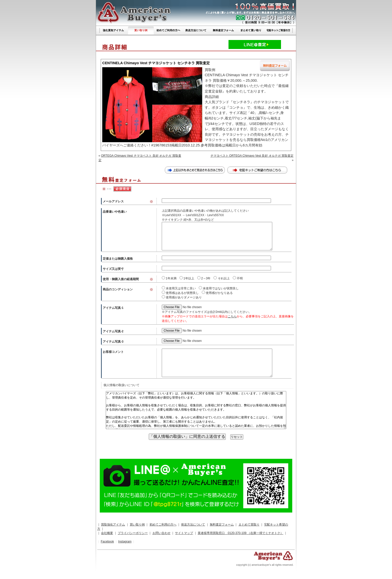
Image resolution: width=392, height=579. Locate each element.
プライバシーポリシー (133, 533)
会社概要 (107, 533)
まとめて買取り (249, 525)
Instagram (125, 542)
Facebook (107, 542)
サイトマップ (184, 533)
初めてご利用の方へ (163, 525)
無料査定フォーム (222, 525)
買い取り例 (137, 525)
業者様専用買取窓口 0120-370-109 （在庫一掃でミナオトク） (240, 533)
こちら (232, 316)
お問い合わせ (161, 533)
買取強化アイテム (113, 525)
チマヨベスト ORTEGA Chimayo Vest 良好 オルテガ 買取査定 (252, 156)
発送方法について (193, 525)
